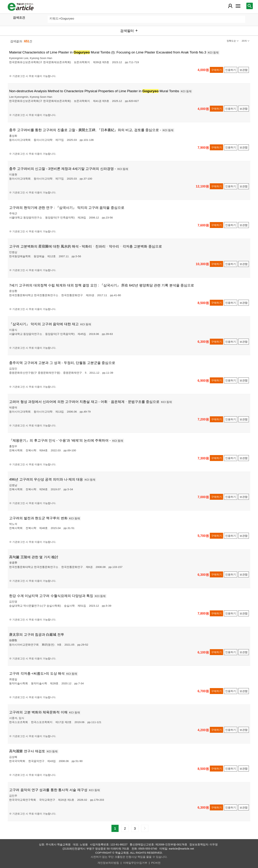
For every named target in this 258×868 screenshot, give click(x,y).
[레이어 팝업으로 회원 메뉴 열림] (230, 6)
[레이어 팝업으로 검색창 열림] (250, 6)
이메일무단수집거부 (135, 863)
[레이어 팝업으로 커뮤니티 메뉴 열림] (238, 6)
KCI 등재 (213, 52)
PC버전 (156, 863)
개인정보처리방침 (108, 863)
